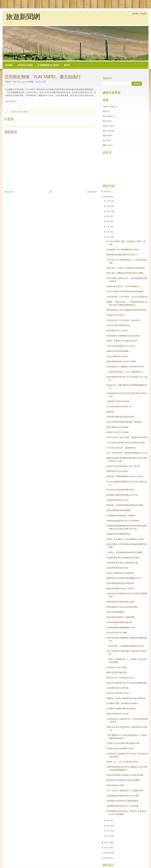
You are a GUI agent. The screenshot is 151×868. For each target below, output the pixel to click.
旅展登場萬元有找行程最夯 (117, 471)
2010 (106, 853)
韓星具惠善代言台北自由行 (117, 331)
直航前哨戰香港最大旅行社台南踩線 (121, 361)
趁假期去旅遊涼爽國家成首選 (118, 534)
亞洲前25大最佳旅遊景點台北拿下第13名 (123, 466)
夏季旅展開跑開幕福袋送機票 (118, 510)
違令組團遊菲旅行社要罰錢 (117, 688)
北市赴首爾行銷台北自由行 (117, 356)
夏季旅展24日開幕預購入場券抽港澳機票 (123, 780)
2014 (106, 192)
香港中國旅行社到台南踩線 (117, 427)
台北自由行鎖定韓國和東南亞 (118, 325)
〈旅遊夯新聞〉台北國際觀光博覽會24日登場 (125, 646)
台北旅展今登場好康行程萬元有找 (120, 490)
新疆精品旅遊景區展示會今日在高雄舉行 (123, 521)
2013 (106, 197)
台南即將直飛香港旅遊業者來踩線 (120, 417)
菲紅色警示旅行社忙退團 (117, 633)
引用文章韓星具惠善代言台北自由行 (121, 346)
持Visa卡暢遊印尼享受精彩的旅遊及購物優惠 (125, 291)
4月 (108, 821)
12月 (108, 201)
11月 (108, 206)
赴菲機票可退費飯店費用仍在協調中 (121, 709)
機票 (105, 145)
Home (135, 14)
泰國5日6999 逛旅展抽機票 (118, 351)
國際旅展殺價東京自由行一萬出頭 (120, 588)
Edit (67, 65)
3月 (108, 826)
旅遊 (105, 111)
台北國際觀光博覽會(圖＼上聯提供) (121, 516)
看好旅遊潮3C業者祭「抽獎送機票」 (121, 617)
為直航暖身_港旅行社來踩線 (118, 401)
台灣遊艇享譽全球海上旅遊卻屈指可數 (122, 563)
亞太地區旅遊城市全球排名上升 (119, 406)
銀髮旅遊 (110, 412)
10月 (108, 211)
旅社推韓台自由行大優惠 (117, 667)
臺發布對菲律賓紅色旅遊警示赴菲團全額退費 (125, 775)
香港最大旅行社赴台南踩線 (117, 432)
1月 (108, 836)
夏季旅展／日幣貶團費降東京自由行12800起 (125, 476)
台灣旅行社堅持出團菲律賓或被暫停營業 (123, 743)
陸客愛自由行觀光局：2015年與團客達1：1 (124, 286)
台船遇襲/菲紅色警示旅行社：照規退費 (122, 806)
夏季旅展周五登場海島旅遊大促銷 (120, 602)
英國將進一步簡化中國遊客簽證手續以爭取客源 (126, 698)
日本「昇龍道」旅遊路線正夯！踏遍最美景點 (125, 791)
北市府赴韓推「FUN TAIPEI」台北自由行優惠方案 (127, 297)
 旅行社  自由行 (109, 106)
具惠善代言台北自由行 (116, 315)
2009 (106, 858)
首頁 (51, 192)
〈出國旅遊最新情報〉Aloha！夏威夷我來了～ (125, 372)
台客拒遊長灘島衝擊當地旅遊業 (119, 622)
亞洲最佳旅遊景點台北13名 (118, 500)
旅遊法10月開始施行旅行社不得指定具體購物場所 (127, 683)
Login (143, 14)
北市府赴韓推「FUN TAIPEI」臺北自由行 (42, 77)
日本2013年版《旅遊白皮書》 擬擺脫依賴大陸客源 (127, 437)
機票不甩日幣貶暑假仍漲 (117, 672)
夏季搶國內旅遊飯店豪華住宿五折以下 (122, 255)
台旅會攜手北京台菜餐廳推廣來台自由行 (123, 250)
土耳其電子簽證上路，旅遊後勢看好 (121, 448)
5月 (108, 237)
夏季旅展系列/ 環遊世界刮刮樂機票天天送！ (124, 578)
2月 (108, 831)
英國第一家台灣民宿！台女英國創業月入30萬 (125, 539)
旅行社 (106, 131)
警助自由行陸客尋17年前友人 (118, 693)
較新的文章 (9, 192)
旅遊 (44, 82)
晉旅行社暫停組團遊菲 (116, 612)
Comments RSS (48, 65)
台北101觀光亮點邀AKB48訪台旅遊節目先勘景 (126, 443)
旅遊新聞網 (23, 17)
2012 (106, 843)
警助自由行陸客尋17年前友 (118, 714)
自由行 (38, 82)
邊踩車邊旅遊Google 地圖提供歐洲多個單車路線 (126, 310)
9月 (108, 216)
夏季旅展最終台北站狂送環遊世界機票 (122, 607)
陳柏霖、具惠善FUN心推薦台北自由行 (122, 341)
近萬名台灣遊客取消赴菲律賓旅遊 (120, 573)
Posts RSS (25, 65)
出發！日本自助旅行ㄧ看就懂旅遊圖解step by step (127, 453)
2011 (106, 848)
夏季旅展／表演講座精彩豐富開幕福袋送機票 (125, 505)
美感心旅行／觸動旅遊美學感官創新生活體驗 (125, 273)
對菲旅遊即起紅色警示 (116, 785)
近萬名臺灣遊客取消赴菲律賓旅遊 (120, 583)
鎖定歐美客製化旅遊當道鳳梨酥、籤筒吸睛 (124, 422)
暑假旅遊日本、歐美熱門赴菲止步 (120, 678)
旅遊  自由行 (108, 116)
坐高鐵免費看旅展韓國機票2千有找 (121, 628)
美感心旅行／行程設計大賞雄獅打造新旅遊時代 (126, 268)
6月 (108, 232)
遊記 (105, 140)
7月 (108, 227)
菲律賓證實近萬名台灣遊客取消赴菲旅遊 (123, 558)
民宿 (105, 121)
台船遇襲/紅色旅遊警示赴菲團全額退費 (122, 801)
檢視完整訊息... (11, 101)
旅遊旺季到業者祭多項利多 (117, 568)
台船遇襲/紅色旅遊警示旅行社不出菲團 (122, 796)
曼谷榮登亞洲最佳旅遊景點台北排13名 (122, 495)
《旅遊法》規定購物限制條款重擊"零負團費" (125, 552)
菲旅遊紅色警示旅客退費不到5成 (120, 748)
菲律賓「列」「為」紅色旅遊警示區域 (122, 762)
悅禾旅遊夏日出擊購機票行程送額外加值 (123, 336)
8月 (108, 222)
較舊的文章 (92, 192)
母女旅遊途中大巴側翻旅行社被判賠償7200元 (125, 367)
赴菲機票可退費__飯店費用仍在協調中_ (123, 703)
